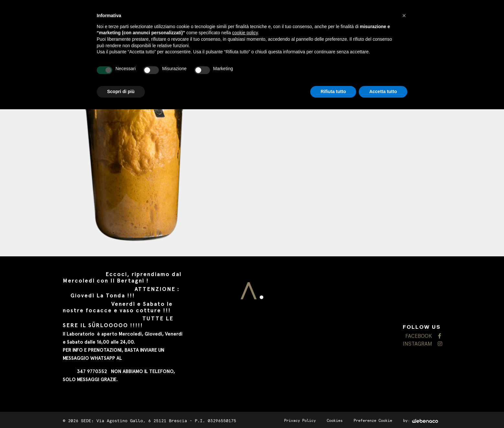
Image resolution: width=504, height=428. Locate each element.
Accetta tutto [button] (383, 91)
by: (421, 421)
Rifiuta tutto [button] (333, 91)
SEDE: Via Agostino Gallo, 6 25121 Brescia (134, 421)
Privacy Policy (300, 421)
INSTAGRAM (422, 344)
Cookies (335, 421)
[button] (404, 16)
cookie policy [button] (245, 33)
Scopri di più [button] (121, 91)
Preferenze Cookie (373, 421)
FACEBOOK (423, 336)
